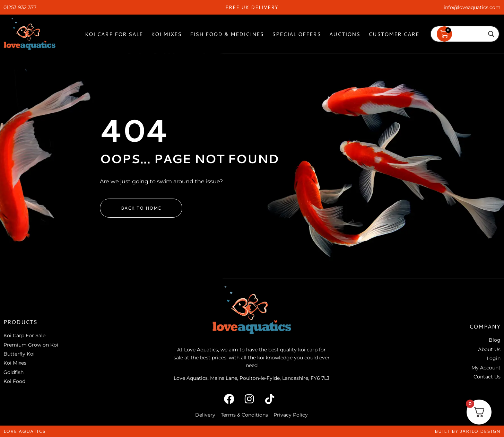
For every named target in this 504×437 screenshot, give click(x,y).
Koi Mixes (166, 34)
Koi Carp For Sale (114, 34)
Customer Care (394, 34)
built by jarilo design (468, 431)
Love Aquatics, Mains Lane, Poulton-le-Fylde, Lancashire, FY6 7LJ (251, 378)
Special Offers (297, 34)
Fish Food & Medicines (227, 34)
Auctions (345, 34)
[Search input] (462, 34)
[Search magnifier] (491, 34)
